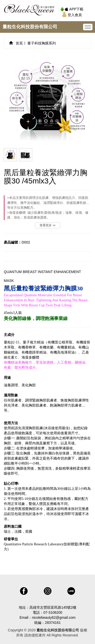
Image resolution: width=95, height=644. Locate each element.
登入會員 (72, 15)
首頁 (19, 43)
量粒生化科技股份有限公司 (30, 27)
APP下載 (72, 9)
